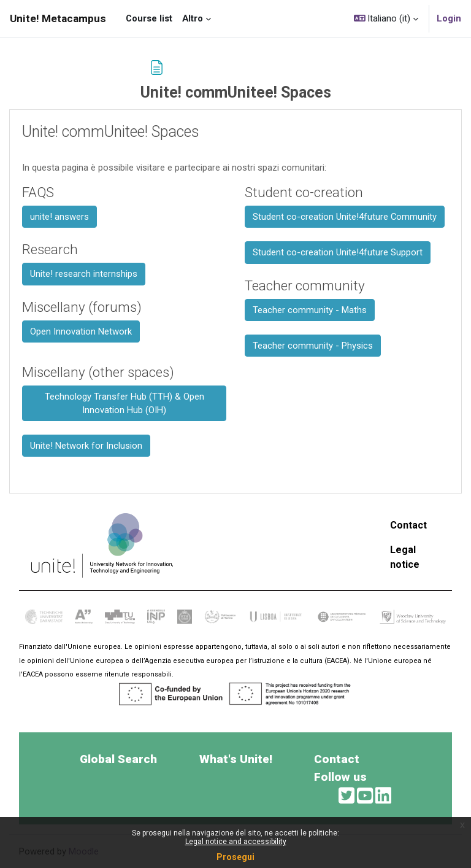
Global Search (118, 759)
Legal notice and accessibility (236, 842)
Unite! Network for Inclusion (86, 446)
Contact (408, 525)
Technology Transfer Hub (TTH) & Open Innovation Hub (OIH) (124, 403)
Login (449, 18)
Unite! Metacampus (58, 18)
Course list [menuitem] (149, 18)
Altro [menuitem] (193, 18)
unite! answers (59, 217)
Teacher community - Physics (313, 346)
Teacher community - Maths (310, 310)
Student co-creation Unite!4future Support (338, 252)
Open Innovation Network (81, 331)
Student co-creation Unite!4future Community (345, 217)
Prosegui (235, 857)
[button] (386, 18)
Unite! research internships (84, 274)
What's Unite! (236, 759)
